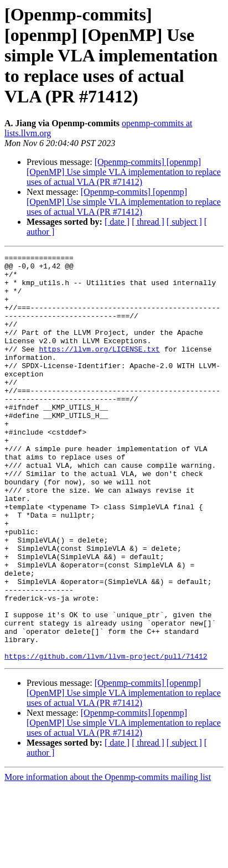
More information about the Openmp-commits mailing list (108, 858)
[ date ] (117, 222)
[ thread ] (148, 222)
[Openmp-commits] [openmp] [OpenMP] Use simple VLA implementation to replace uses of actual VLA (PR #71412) (124, 172)
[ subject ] (184, 222)
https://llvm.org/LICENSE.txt (99, 369)
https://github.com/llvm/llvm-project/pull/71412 (106, 737)
